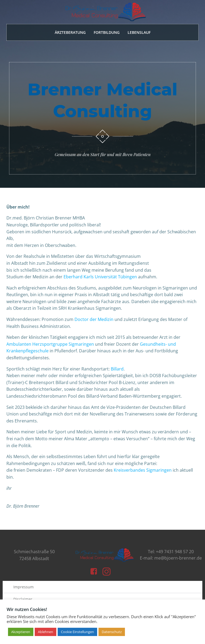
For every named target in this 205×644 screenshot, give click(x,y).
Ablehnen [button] (46, 632)
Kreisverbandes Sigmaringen (143, 470)
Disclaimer (23, 599)
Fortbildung (107, 32)
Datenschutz (112, 632)
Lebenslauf (139, 32)
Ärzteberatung (70, 32)
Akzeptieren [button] (21, 632)
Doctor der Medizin (94, 319)
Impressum (23, 587)
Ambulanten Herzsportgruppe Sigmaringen (50, 344)
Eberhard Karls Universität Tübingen (101, 277)
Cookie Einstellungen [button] (77, 632)
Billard (117, 369)
